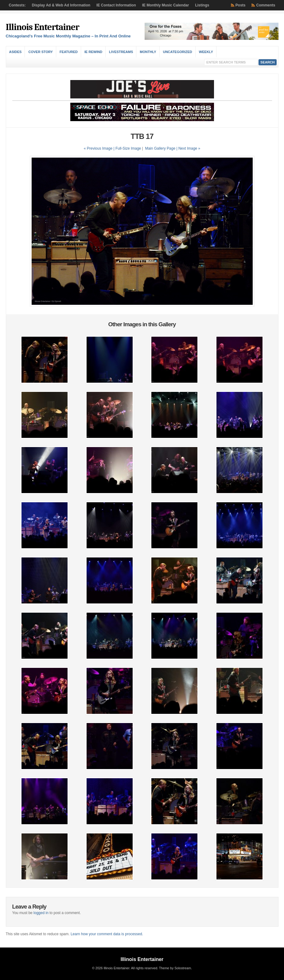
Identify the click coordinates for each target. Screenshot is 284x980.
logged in (41, 913)
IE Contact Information (116, 5)
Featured (69, 52)
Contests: (17, 5)
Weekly (206, 52)
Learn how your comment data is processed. (107, 934)
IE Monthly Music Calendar (166, 5)
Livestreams (121, 52)
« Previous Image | (100, 148)
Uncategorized (178, 52)
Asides (16, 52)
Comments (266, 5)
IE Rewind (93, 52)
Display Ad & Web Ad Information (61, 5)
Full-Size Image (128, 148)
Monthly (148, 52)
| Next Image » (188, 148)
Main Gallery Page (160, 148)
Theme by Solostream (175, 968)
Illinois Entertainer (43, 27)
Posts (241, 5)
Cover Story (40, 52)
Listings (202, 5)
